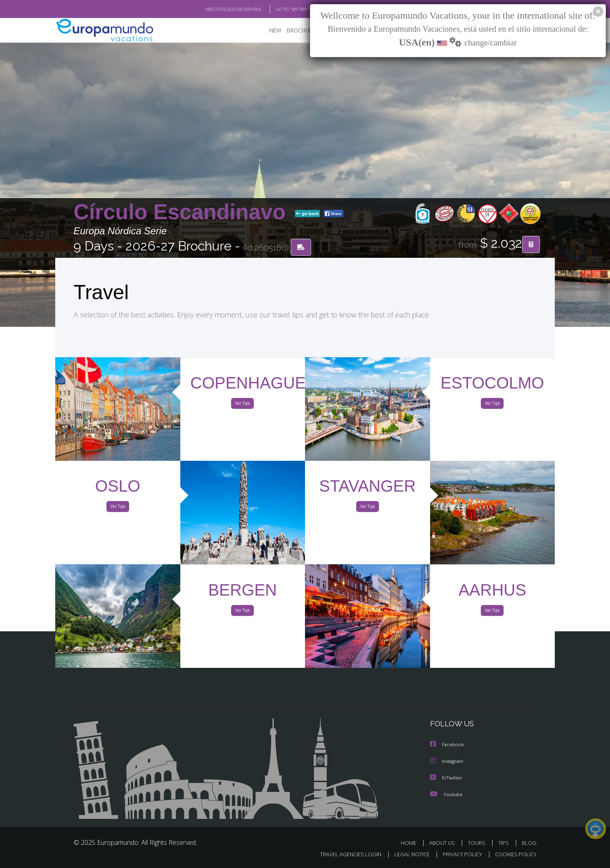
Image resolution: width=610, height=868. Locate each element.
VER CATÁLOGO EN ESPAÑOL (215, 9)
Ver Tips (242, 405)
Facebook (448, 745)
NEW (267, 31)
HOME (412, 843)
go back (307, 214)
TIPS (505, 843)
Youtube (446, 794)
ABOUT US (444, 843)
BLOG (529, 843)
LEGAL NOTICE (407, 854)
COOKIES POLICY (514, 854)
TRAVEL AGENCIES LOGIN (343, 854)
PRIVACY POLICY (459, 854)
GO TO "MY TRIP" (279, 9)
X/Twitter (446, 778)
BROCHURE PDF (301, 31)
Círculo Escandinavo (183, 213)
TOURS (478, 843)
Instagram (448, 761)
